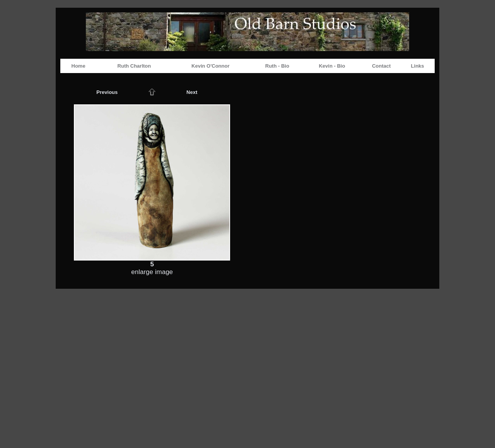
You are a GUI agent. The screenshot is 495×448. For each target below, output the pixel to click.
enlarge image (152, 272)
